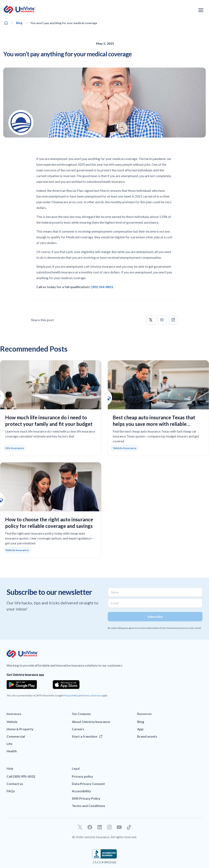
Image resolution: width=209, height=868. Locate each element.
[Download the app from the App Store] (66, 685)
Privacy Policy (71, 695)
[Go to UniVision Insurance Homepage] (20, 10)
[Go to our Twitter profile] (80, 827)
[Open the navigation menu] (201, 10)
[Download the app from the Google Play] (22, 685)
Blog (19, 23)
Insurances (14, 714)
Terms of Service (92, 695)
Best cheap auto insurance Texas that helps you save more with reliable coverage (154, 424)
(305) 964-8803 (102, 287)
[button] (151, 320)
